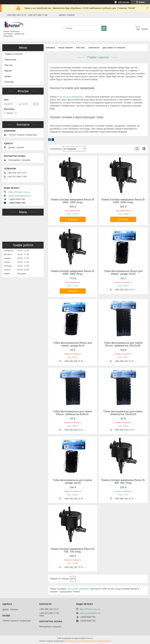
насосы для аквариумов (71, 97)
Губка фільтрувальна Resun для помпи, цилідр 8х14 (73, 344)
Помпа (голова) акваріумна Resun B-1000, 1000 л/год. (73, 201)
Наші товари (66, 48)
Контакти (94, 48)
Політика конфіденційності (100, 641)
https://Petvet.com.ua (19, 192)
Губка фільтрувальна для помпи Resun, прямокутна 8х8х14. (73, 413)
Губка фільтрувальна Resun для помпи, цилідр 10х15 (123, 273)
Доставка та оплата (114, 48)
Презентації (10, 60)
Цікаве (8, 76)
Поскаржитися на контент (76, 641)
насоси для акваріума (78, 589)
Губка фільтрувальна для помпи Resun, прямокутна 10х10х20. (123, 344)
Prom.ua (89, 638)
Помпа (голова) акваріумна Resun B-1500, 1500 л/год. (123, 201)
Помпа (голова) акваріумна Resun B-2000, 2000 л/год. (73, 273)
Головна (50, 48)
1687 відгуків (124, 2)
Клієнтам (9, 82)
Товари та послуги (14, 54)
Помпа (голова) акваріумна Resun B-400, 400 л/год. (123, 482)
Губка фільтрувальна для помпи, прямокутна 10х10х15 (123, 413)
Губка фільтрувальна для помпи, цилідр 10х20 (73, 482)
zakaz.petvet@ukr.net (19, 196)
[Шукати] (104, 28)
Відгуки (8, 71)
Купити (74, 219)
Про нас (81, 48)
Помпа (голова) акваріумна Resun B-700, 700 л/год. (73, 550)
